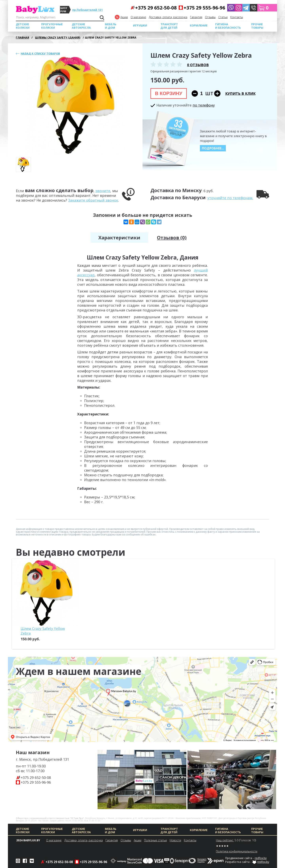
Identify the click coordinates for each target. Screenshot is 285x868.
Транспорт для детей (169, 26)
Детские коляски (23, 26)
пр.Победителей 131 (87, 10)
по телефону (204, 105)
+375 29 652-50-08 (36, 777)
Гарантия (196, 17)
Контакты (237, 17)
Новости (175, 840)
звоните (103, 191)
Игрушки (140, 25)
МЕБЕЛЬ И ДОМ (111, 26)
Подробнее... (213, 148)
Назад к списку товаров (40, 53)
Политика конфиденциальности (237, 851)
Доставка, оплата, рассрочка (168, 17)
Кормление (199, 25)
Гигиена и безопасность (228, 26)
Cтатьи (223, 17)
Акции (124, 17)
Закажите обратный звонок (93, 200)
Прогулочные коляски (52, 26)
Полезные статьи (155, 840)
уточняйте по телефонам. (230, 198)
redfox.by (261, 858)
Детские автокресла (81, 26)
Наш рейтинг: (225, 840)
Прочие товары (257, 26)
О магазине (138, 17)
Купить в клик (240, 93)
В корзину (169, 93)
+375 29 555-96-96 (36, 782)
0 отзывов (198, 65)
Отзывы (210, 17)
